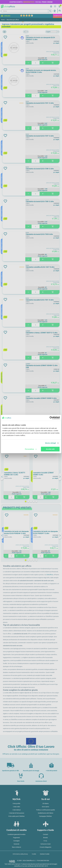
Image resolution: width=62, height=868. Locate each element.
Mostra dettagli (50, 443)
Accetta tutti (50, 449)
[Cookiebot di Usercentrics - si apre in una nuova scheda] (51, 418)
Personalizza (31, 449)
